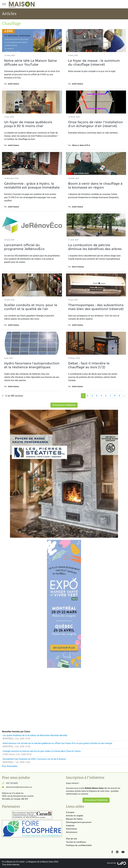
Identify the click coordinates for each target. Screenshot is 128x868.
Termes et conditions (76, 842)
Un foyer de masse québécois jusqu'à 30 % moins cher (28, 124)
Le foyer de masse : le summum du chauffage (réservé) (94, 63)
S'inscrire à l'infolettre (64, 405)
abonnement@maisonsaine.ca (19, 787)
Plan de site (72, 839)
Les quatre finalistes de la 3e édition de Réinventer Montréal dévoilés (35, 735)
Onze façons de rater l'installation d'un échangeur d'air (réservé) (96, 124)
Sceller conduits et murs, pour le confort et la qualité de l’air (31, 307)
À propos (70, 812)
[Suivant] (124, 396)
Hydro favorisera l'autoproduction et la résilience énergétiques (32, 365)
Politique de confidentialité (79, 845)
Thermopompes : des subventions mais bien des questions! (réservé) (96, 307)
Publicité (70, 826)
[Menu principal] (4, 4)
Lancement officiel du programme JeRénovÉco (24, 247)
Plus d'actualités (10, 766)
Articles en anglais (75, 816)
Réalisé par (112, 863)
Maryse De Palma (74, 819)
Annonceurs (72, 832)
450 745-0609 (12, 783)
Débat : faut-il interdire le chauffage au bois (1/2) (89, 365)
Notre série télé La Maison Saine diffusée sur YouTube (30, 63)
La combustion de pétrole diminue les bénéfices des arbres (95, 247)
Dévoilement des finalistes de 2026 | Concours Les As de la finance (34, 759)
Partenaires (71, 829)
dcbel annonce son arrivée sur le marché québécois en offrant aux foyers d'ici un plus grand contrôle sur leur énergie (57, 743)
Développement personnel (79, 822)
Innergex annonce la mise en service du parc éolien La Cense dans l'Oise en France (42, 751)
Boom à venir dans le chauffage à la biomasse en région (95, 185)
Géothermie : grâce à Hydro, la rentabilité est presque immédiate (32, 185)
